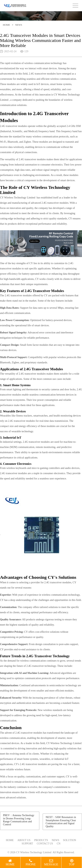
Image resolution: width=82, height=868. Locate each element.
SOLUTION (70, 840)
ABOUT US (24, 840)
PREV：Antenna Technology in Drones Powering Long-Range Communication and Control (19, 820)
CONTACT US (45, 844)
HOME (6, 25)
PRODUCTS (41, 840)
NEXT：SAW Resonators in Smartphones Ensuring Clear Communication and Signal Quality (61, 822)
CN (59, 844)
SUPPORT (27, 844)
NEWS (19, 25)
